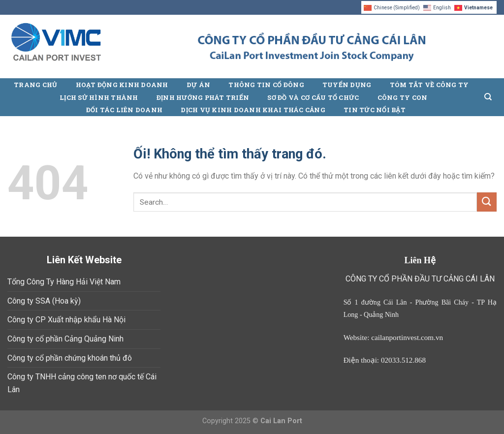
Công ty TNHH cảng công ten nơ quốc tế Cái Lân (82, 383)
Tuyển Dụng (347, 85)
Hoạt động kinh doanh (122, 85)
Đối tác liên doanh (125, 110)
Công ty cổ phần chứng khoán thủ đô (70, 358)
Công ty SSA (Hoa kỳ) (44, 301)
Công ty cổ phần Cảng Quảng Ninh (65, 339)
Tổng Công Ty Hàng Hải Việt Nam (64, 282)
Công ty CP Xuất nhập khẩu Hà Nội (66, 320)
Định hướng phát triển (203, 97)
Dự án (198, 85)
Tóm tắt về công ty (429, 85)
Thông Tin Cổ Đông (266, 85)
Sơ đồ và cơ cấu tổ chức (313, 97)
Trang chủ (35, 85)
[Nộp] (487, 202)
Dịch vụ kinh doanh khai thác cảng (253, 110)
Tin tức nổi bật (375, 110)
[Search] (488, 97)
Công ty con (403, 97)
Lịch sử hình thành (99, 97)
